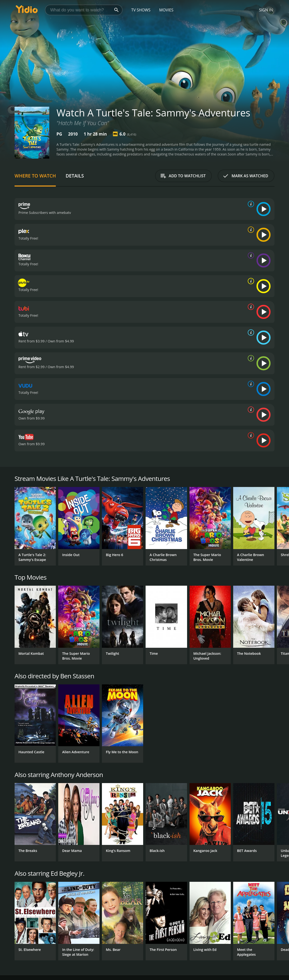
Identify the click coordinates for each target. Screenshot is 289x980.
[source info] (250, 204)
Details (75, 176)
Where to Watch (35, 176)
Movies (166, 10)
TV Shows (141, 10)
